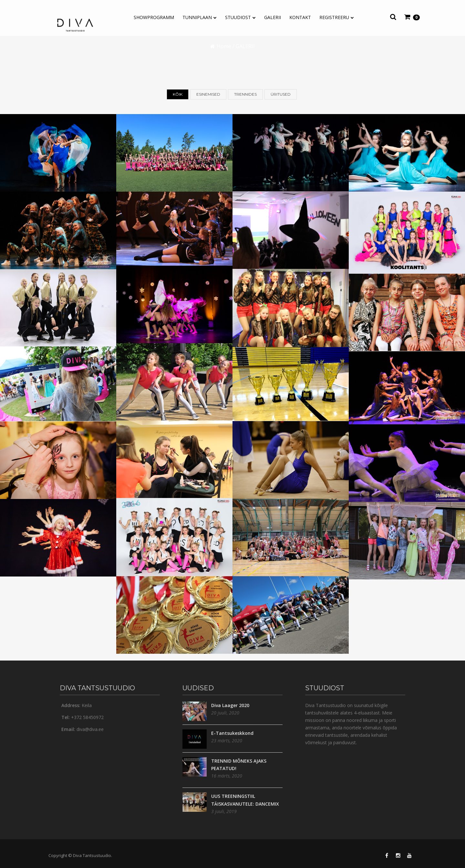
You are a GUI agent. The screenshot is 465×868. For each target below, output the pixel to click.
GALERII (273, 17)
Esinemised (208, 95)
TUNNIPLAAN (197, 17)
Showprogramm (154, 17)
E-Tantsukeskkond (232, 733)
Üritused (281, 95)
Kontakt (300, 17)
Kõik (178, 95)
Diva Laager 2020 (230, 705)
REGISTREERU (334, 17)
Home (224, 46)
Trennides (245, 95)
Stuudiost (238, 17)
